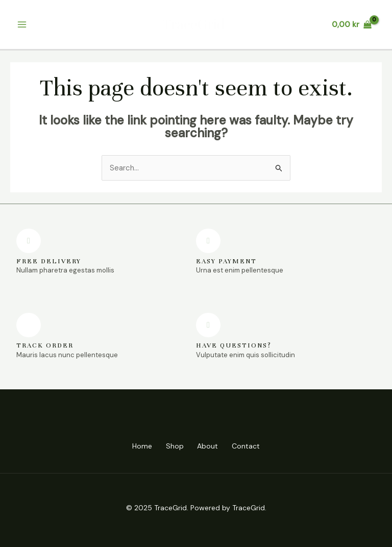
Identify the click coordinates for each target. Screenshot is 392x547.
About (209, 446)
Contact (250, 446)
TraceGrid (194, 24)
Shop (173, 446)
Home (138, 446)
